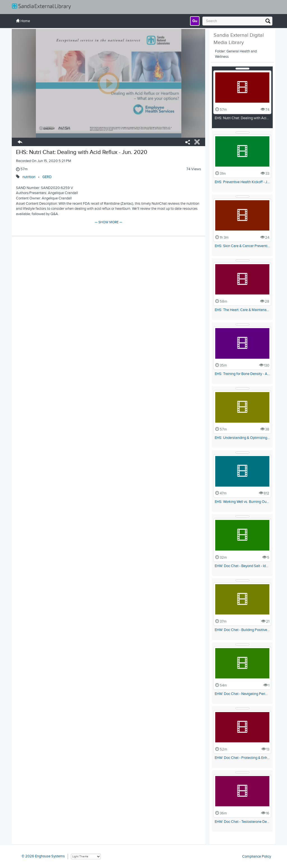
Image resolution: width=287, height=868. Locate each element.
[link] (195, 21)
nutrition (29, 177)
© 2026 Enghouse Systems (43, 856)
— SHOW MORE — (108, 222)
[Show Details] (242, 69)
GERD (47, 177)
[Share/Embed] (188, 143)
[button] (20, 143)
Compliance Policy (257, 856)
